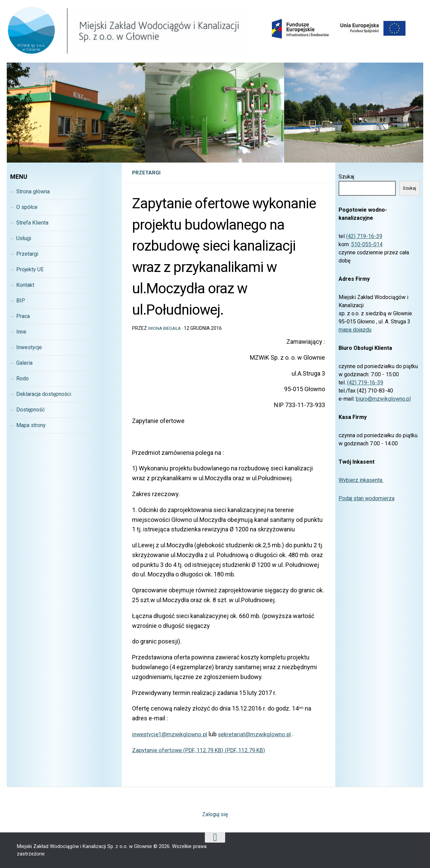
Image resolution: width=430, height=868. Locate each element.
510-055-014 (367, 244)
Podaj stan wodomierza (367, 498)
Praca (23, 316)
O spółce (27, 207)
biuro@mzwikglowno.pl (383, 399)
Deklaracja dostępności (44, 394)
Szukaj (346, 177)
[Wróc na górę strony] (215, 838)
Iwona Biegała (166, 328)
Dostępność (30, 410)
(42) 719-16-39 (364, 236)
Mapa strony (31, 425)
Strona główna (33, 192)
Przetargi (147, 173)
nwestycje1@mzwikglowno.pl (174, 734)
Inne (21, 332)
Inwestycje (29, 347)
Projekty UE (30, 269)
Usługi (24, 238)
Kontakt (25, 285)
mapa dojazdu (355, 330)
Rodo (23, 378)
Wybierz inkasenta (361, 480)
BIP (21, 301)
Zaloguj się (215, 814)
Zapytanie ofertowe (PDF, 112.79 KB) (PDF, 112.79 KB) (203, 750)
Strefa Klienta (32, 223)
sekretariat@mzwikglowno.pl (264, 734)
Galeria (24, 363)
